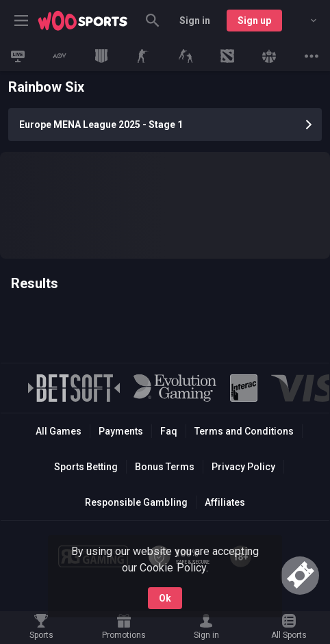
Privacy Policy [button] (243, 467)
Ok (165, 598)
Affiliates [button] (225, 502)
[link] (83, 21)
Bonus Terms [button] (165, 467)
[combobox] (303, 21)
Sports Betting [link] (86, 467)
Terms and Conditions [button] (244, 431)
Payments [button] (121, 431)
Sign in (195, 21)
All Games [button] (59, 431)
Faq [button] (169, 431)
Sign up (254, 21)
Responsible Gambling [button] (136, 502)
